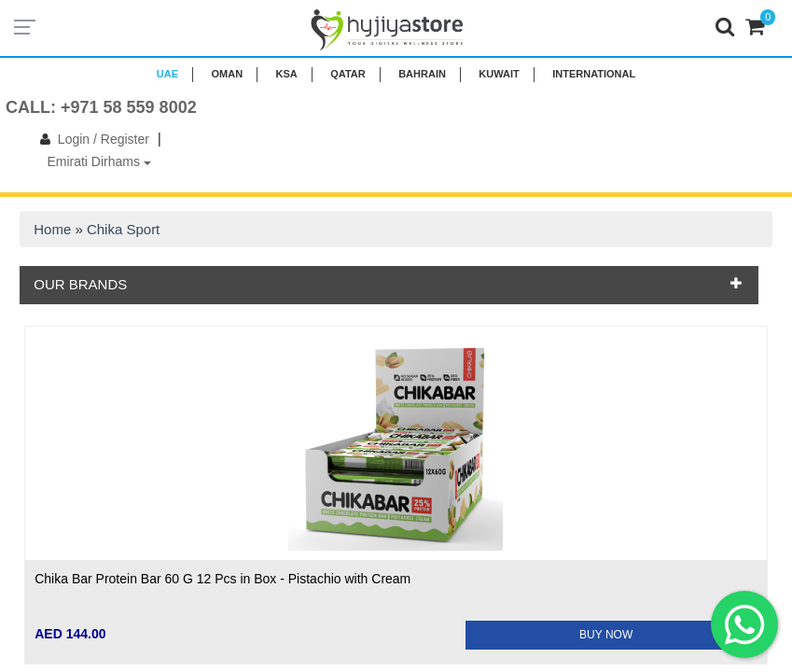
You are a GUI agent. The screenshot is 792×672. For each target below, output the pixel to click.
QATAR (347, 74)
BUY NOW (606, 635)
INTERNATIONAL (594, 74)
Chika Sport (123, 229)
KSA (287, 74)
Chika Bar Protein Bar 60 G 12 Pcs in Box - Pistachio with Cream (222, 579)
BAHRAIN (422, 74)
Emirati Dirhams (98, 161)
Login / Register (91, 139)
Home (52, 229)
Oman (227, 74)
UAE (167, 74)
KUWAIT (499, 74)
